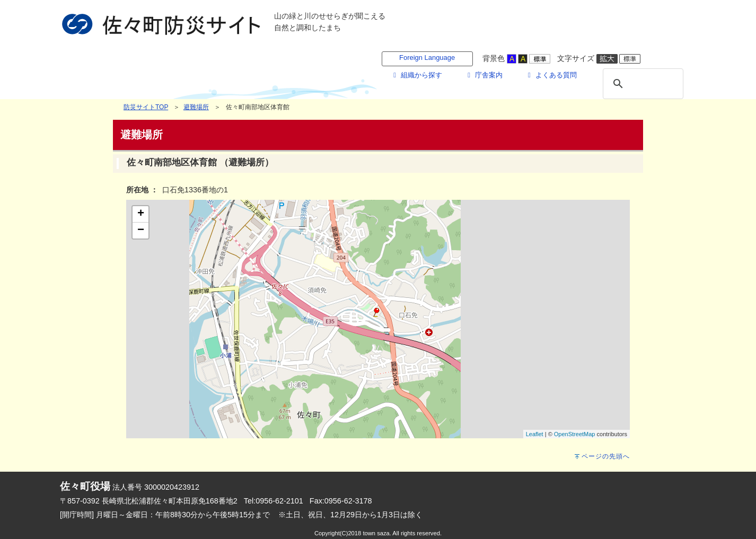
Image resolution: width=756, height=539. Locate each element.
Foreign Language (427, 58)
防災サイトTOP (146, 107)
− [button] (141, 231)
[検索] (641, 84)
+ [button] (141, 214)
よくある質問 (551, 75)
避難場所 (196, 107)
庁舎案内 (484, 75)
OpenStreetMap (575, 434)
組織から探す (417, 75)
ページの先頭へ (606, 456)
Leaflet (535, 434)
